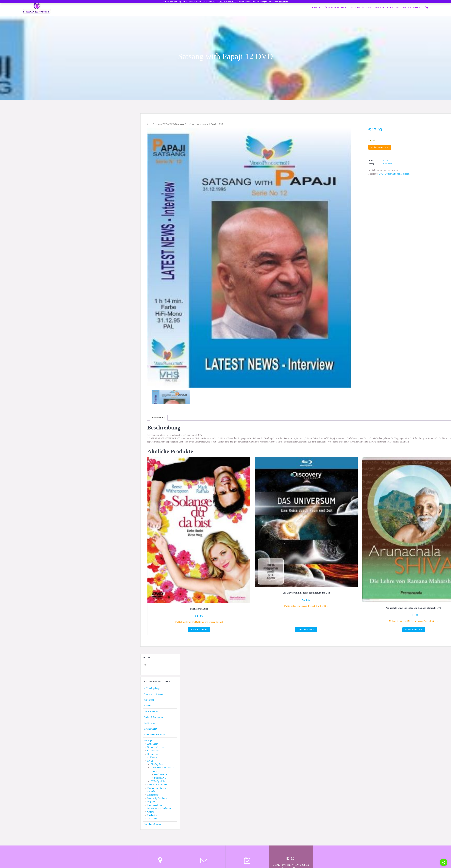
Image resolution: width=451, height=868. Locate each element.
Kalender (151, 792)
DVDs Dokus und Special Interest (184, 124)
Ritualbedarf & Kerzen (154, 735)
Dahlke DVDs (161, 775)
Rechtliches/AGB (386, 8)
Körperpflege (153, 795)
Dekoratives (153, 754)
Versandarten (360, 8)
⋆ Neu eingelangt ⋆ (153, 688)
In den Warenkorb (380, 147)
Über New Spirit (334, 8)
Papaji (385, 161)
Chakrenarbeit (154, 751)
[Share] (444, 862)
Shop (315, 8)
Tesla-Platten (153, 819)
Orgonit (151, 812)
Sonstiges (157, 124)
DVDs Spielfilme (183, 622)
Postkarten (152, 815)
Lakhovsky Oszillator (157, 798)
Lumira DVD (160, 778)
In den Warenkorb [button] (199, 630)
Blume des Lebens (156, 747)
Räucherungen (150, 729)
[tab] (159, 418)
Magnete (151, 802)
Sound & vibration (152, 825)
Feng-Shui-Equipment (157, 785)
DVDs (165, 124)
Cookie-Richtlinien (227, 2)
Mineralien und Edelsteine (159, 809)
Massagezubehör (155, 805)
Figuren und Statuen (157, 788)
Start (149, 124)
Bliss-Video (387, 164)
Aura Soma (149, 700)
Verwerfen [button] (284, 2)
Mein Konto (411, 8)
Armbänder (152, 744)
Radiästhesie (150, 723)
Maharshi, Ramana (398, 621)
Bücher (147, 706)
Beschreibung (159, 418)
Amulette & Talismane (154, 694)
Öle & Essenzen (151, 712)
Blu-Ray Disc (322, 606)
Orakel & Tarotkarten (154, 717)
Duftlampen (153, 758)
